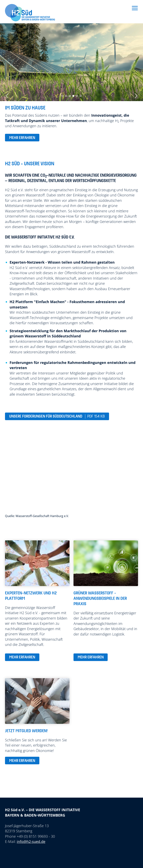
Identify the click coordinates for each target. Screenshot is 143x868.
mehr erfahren (22, 138)
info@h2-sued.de (31, 841)
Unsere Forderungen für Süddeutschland (57, 416)
